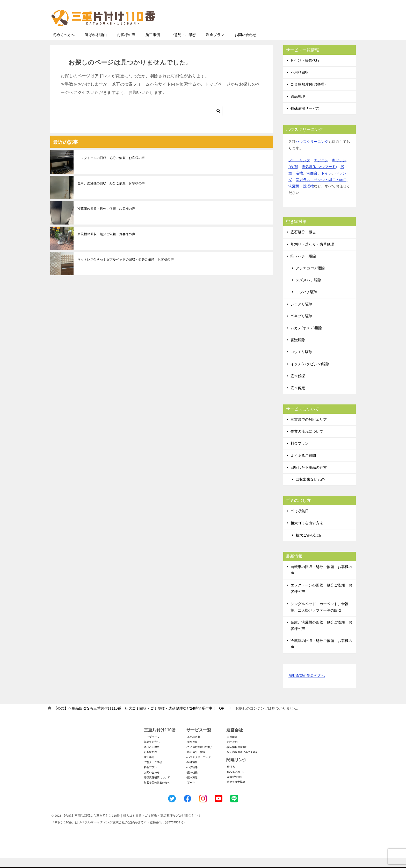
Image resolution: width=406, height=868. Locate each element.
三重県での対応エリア (309, 430)
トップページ (152, 747)
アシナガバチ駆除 (310, 278)
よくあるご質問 (303, 466)
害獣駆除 (298, 350)
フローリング (299, 170)
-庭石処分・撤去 (196, 762)
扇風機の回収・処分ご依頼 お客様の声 (106, 244)
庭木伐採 (298, 386)
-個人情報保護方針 (237, 757)
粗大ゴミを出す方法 (307, 533)
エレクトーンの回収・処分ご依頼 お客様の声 (111, 168)
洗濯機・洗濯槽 (301, 196)
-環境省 (231, 777)
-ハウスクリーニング (198, 767)
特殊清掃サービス (305, 118)
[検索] (162, 121)
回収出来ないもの (310, 489)
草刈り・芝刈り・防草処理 (312, 254)
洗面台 (312, 183)
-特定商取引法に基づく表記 (242, 762)
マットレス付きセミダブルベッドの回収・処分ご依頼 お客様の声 (126, 270)
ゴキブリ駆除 (301, 326)
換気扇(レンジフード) (319, 177)
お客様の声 (126, 45)
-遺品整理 (192, 752)
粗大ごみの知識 (308, 545)
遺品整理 (298, 107)
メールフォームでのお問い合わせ (308, 30)
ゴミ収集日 (300, 521)
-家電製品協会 (234, 787)
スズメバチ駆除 (308, 290)
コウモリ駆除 (301, 362)
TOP (139, 718)
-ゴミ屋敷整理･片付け (199, 757)
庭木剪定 (298, 398)
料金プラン (215, 45)
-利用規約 (232, 752)
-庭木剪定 (192, 787)
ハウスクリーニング (312, 152)
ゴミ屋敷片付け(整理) (308, 94)
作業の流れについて (307, 442)
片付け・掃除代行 (305, 71)
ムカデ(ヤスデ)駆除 (306, 338)
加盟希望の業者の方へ (307, 686)
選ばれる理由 (96, 45)
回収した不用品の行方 (309, 478)
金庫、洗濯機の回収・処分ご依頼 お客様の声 (111, 193)
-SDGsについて (235, 782)
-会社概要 (232, 747)
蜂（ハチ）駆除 (303, 266)
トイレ (327, 183)
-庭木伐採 (192, 783)
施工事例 (153, 45)
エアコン (321, 170)
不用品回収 (300, 82)
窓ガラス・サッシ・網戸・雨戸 (321, 190)
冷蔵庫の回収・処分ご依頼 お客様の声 (106, 219)
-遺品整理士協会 (236, 792)
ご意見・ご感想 (183, 45)
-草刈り (191, 793)
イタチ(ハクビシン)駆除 (310, 374)
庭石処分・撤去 (303, 242)
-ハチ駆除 (192, 777)
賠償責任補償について (157, 787)
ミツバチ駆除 (307, 302)
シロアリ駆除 (301, 314)
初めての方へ (64, 45)
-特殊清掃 (192, 772)
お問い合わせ (245, 45)
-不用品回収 (193, 747)
